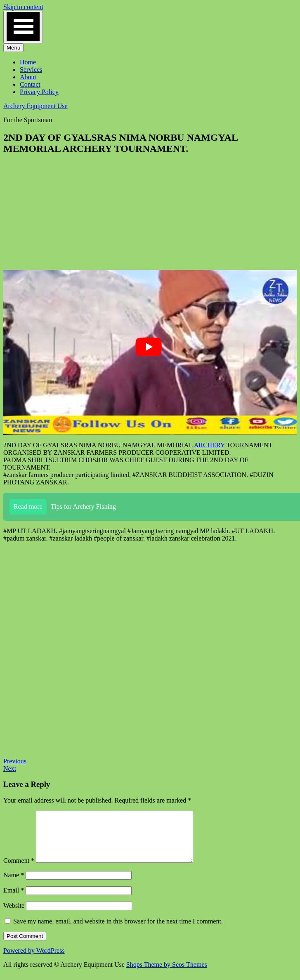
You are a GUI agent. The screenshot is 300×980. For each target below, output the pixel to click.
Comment (19, 870)
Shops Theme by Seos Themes (167, 974)
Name (14, 885)
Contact (30, 84)
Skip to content (23, 7)
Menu (13, 48)
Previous (15, 761)
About (28, 77)
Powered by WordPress (34, 960)
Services (31, 70)
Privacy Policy (39, 92)
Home (28, 62)
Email (14, 900)
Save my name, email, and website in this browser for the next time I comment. (118, 931)
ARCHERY (209, 445)
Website (14, 915)
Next (10, 769)
